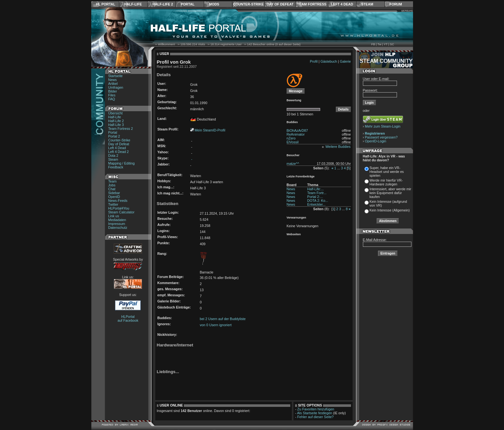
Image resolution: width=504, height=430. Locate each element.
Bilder (113, 91)
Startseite (116, 76)
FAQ (112, 99)
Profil (314, 61)
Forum (396, 4)
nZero (291, 138)
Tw (379, 44)
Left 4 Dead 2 (119, 152)
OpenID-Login (375, 141)
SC (392, 44)
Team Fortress (312, 4)
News (113, 80)
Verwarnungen (297, 218)
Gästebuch (329, 61)
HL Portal (106, 4)
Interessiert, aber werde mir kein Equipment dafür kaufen (391, 193)
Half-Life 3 (116, 125)
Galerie (345, 61)
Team (113, 181)
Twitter (113, 204)
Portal (188, 4)
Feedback (116, 167)
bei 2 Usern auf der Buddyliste (223, 319)
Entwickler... (316, 204)
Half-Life (133, 4)
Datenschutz (118, 228)
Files (112, 95)
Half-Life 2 (163, 4)
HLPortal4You (119, 208)
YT (386, 44)
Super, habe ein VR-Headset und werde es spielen (387, 172)
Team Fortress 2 (121, 129)
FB (373, 44)
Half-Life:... (316, 189)
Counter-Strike (248, 4)
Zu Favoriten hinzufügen (316, 409)
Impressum (117, 224)
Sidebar (114, 193)
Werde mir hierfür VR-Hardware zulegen (386, 182)
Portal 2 (114, 136)
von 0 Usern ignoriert (216, 325)
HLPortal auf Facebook (128, 318)
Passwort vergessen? (381, 137)
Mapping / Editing (122, 163)
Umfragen (116, 87)
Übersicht (116, 113)
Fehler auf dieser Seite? (315, 417)
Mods (214, 4)
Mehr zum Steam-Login (383, 126)
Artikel (113, 84)
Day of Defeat (280, 4)
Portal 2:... (315, 197)
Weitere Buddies (338, 147)
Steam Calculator (122, 212)
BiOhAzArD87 (297, 130)
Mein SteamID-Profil (210, 130)
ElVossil (293, 142)
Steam (367, 4)
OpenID (114, 197)
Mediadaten (117, 220)
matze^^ (293, 164)
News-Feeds (118, 201)
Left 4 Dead (342, 4)
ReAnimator (296, 134)
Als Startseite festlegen (315, 413)
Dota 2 (113, 156)
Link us (114, 216)
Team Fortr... (317, 193)
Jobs (112, 185)
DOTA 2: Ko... (318, 201)
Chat (112, 189)
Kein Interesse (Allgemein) (390, 210)
